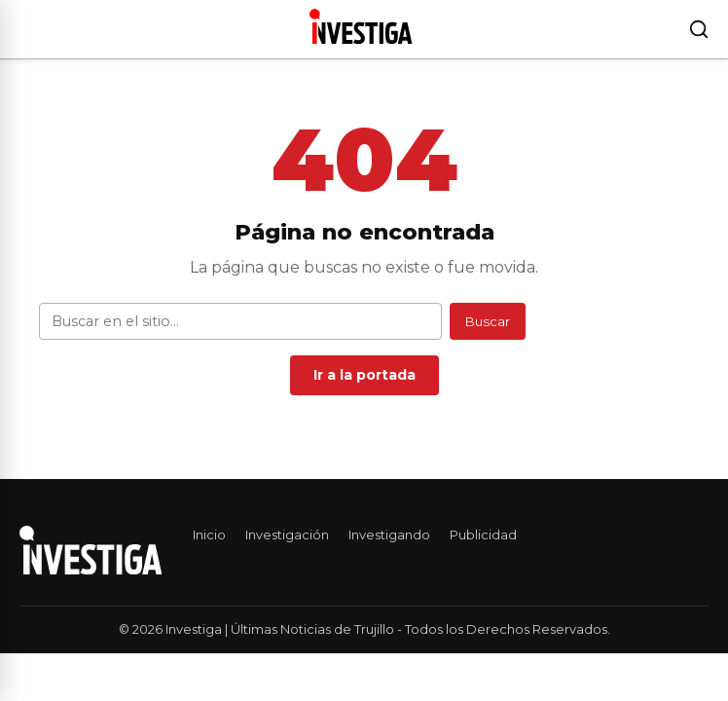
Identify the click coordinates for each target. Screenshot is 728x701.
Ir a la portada (364, 375)
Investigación (287, 535)
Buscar (488, 321)
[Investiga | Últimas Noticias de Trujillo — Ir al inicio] (361, 26)
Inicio (209, 535)
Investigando (389, 535)
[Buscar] (699, 29)
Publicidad (483, 535)
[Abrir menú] (23, 29)
